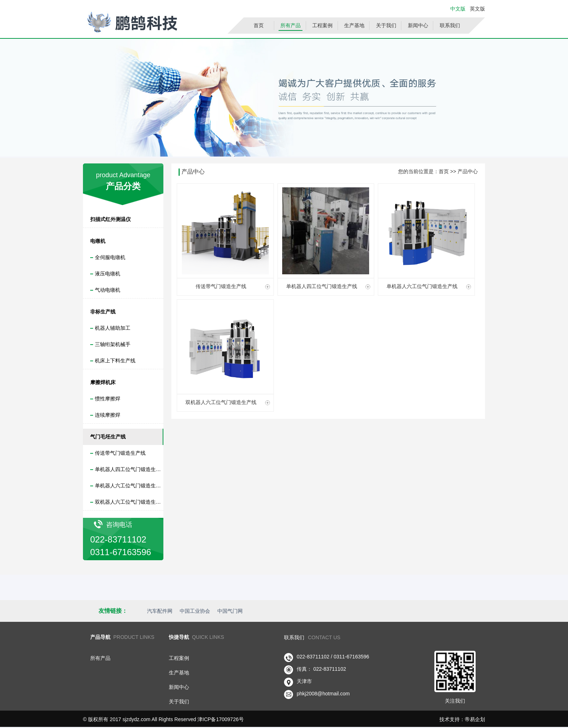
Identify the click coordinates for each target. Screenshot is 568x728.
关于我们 (386, 25)
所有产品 (291, 25)
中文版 (458, 9)
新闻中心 (418, 25)
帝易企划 (475, 719)
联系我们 (450, 25)
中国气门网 (230, 611)
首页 (259, 25)
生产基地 (354, 25)
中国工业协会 (195, 611)
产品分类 (123, 186)
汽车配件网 (160, 611)
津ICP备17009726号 (221, 719)
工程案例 (322, 25)
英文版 (477, 9)
